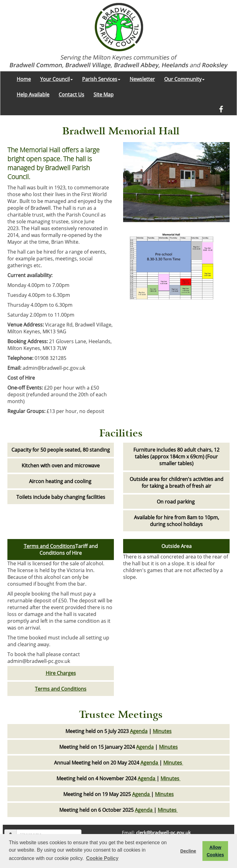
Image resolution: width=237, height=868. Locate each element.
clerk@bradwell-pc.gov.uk (163, 832)
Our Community (184, 79)
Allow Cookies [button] (215, 851)
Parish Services (101, 79)
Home (24, 79)
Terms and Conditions (50, 546)
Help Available (33, 95)
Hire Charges (61, 673)
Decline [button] (188, 851)
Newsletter (142, 79)
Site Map (104, 95)
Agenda (139, 731)
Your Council (56, 79)
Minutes (162, 731)
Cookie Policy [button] (102, 858)
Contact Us (71, 95)
